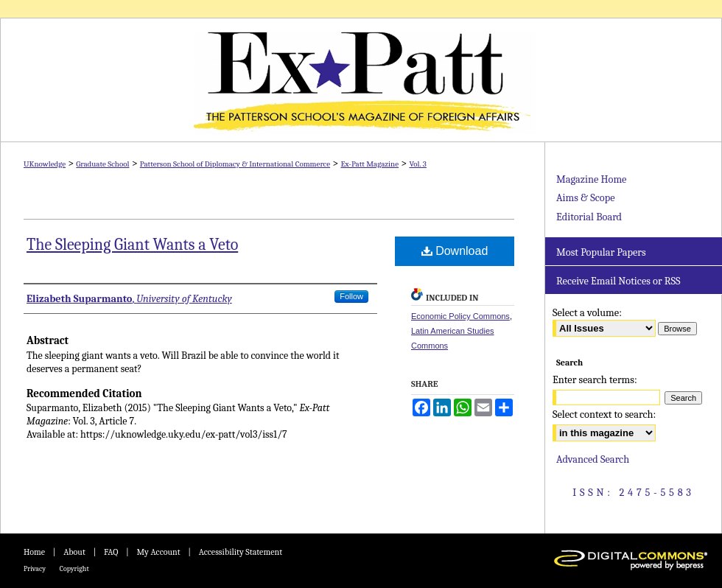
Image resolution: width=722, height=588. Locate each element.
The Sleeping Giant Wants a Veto (132, 245)
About (74, 552)
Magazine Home (591, 179)
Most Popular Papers (601, 252)
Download (455, 251)
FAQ (111, 552)
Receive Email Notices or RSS (618, 281)
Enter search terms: (595, 380)
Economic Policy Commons (460, 316)
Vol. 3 (418, 164)
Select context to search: (604, 414)
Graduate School (102, 164)
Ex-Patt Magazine (361, 80)
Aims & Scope (585, 198)
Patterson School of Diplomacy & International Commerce (235, 164)
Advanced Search (593, 459)
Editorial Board (589, 217)
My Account (158, 552)
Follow (351, 296)
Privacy (35, 569)
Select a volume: (587, 313)
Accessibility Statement (241, 552)
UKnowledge (45, 164)
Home (34, 552)
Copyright (74, 569)
